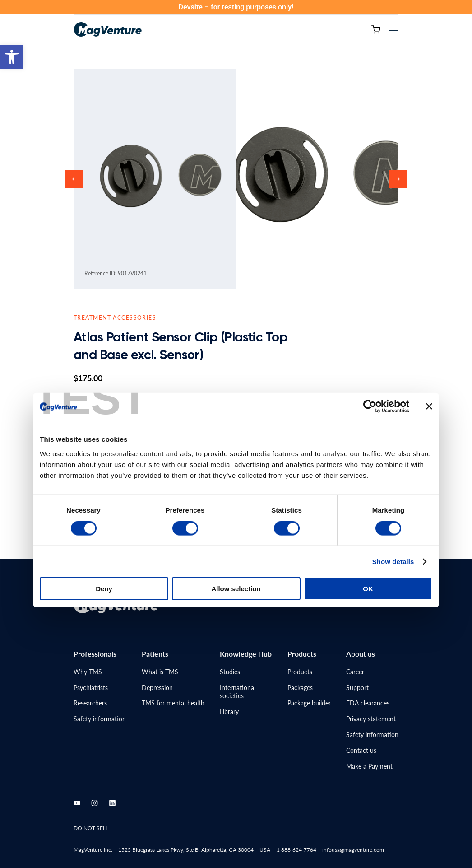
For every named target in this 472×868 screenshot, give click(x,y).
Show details (393, 495)
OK (368, 522)
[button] (12, 57)
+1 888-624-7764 (295, 850)
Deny (104, 522)
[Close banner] (429, 341)
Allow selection (236, 522)
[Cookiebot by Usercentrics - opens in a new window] (370, 341)
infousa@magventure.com (353, 850)
